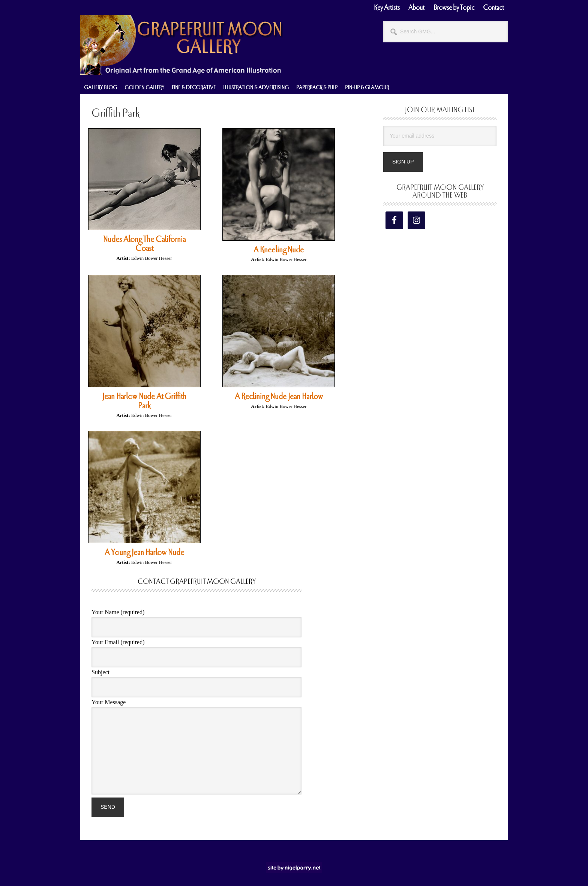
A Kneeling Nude (279, 250)
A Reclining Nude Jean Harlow (279, 396)
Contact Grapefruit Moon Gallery (197, 582)
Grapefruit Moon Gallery (181, 45)
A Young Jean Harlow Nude (144, 552)
